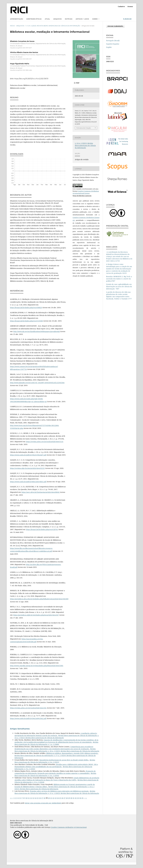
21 (51, 798)
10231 (124, 273)
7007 (113, 281)
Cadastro (121, 6)
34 (80, 798)
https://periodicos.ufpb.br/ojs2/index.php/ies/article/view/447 (36, 615)
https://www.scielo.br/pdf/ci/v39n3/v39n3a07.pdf (28, 455)
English (109, 47)
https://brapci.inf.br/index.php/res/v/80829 (26, 308)
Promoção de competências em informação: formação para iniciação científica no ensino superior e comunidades (55, 772)
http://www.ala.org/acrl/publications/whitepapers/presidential (37, 331)
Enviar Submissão (115, 26)
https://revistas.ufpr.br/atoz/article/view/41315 (27, 468)
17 (42, 798)
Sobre (95, 19)
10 (27, 798)
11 (29, 798)
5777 (130, 299)
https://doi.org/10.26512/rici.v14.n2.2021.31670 (31, 79)
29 (69, 798)
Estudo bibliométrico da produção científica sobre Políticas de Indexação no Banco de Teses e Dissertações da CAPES (57, 779)
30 (71, 798)
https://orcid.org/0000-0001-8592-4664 (21, 70)
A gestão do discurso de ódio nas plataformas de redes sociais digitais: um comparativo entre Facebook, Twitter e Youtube (118, 295)
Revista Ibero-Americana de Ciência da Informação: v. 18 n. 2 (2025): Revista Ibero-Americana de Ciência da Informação (57, 750)
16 (40, 798)
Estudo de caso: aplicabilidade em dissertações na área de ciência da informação (119, 286)
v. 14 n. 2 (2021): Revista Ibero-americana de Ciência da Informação (53, 26)
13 (33, 798)
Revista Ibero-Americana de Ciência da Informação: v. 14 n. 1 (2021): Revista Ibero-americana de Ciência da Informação (57, 737)
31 (74, 798)
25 (60, 798)
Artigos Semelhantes (20, 729)
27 (65, 798)
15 (38, 798)
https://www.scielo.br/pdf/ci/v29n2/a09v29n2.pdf (28, 718)
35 (82, 798)
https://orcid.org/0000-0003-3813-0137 (21, 59)
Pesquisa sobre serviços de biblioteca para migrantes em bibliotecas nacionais (59, 791)
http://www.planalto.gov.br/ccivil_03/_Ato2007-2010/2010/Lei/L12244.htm (37, 383)
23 (56, 798)
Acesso (130, 6)
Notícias (69, 19)
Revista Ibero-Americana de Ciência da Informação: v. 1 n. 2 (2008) (56, 743)
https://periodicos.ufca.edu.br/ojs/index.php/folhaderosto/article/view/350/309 (39, 599)
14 (36, 798)
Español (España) (113, 44)
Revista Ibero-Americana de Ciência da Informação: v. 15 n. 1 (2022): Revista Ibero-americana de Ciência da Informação (57, 792)
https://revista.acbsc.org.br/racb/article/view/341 (28, 708)
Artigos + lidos (82, 19)
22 (53, 798)
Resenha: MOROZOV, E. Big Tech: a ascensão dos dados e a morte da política (119, 279)
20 (49, 798)
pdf (77, 83)
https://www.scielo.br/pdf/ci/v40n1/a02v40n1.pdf (28, 482)
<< (11, 798)
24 (58, 798)
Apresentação (17, 19)
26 (62, 798)
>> (86, 798)
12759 (117, 261)
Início (12, 26)
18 (44, 798)
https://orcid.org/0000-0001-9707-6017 (21, 48)
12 (31, 798)
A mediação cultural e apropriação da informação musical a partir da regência (56, 734)
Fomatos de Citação (84, 128)
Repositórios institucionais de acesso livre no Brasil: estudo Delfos (64, 760)
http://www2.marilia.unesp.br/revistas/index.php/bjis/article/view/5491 (37, 666)
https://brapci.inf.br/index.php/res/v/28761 (42, 529)
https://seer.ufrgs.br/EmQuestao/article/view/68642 (41, 492)
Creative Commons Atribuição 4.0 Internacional (69, 827)
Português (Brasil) (113, 41)
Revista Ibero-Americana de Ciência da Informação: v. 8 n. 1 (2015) (55, 761)
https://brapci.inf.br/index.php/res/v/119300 (26, 321)
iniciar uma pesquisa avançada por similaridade (43, 803)
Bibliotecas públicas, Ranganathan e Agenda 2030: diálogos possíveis (72, 753)
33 (78, 798)
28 (67, 798)
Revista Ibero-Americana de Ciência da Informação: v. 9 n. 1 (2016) (55, 774)
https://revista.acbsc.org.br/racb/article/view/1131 (45, 442)
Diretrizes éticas (34, 19)
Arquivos (57, 19)
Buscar (127, 19)
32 (76, 798)
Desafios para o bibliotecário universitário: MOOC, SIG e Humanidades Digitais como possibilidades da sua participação (56, 765)
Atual (47, 19)
